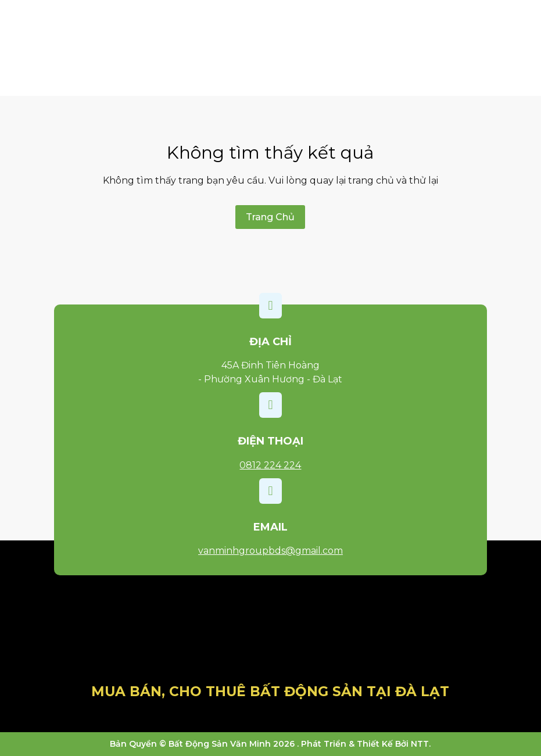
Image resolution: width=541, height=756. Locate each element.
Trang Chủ (270, 217)
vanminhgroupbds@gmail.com (270, 551)
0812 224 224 (270, 465)
